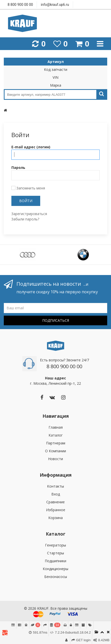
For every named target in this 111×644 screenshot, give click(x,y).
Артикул (56, 62)
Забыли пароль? (25, 219)
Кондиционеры (56, 569)
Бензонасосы (56, 577)
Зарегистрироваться (29, 214)
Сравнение (56, 502)
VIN (56, 77)
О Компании (56, 451)
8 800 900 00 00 (20, 5)
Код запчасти (56, 69)
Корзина (56, 518)
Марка (56, 85)
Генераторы (56, 545)
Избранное (56, 510)
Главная (56, 427)
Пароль (18, 167)
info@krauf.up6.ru (55, 5)
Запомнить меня (28, 188)
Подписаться (56, 320)
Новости (56, 459)
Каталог (56, 435)
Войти (26, 201)
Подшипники (56, 561)
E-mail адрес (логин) (31, 147)
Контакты (56, 486)
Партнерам (56, 443)
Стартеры (56, 553)
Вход (56, 494)
